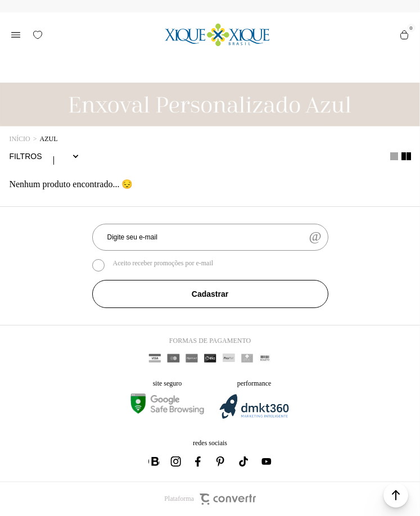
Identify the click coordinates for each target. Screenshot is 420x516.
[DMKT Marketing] (254, 417)
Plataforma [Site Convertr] (210, 499)
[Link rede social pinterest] (222, 461)
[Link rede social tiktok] (244, 461)
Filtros (25, 156)
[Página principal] (216, 35)
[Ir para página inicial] (19, 139)
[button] (396, 495)
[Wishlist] (38, 35)
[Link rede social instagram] (177, 461)
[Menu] (16, 35)
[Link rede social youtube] (267, 461)
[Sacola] (404, 35)
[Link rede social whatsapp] (154, 461)
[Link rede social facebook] (199, 461)
